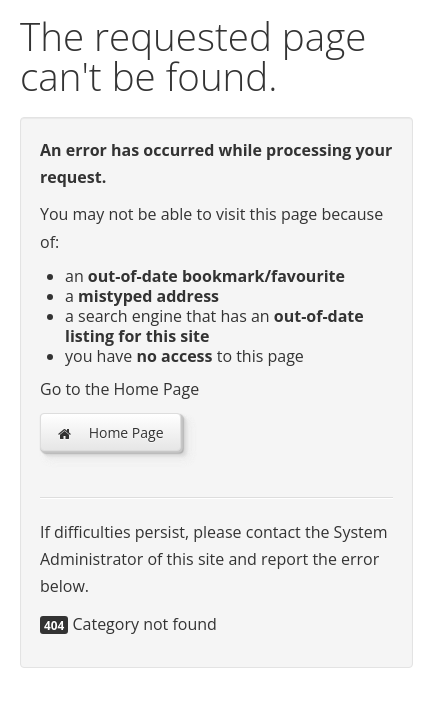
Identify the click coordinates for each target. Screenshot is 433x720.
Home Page (110, 432)
